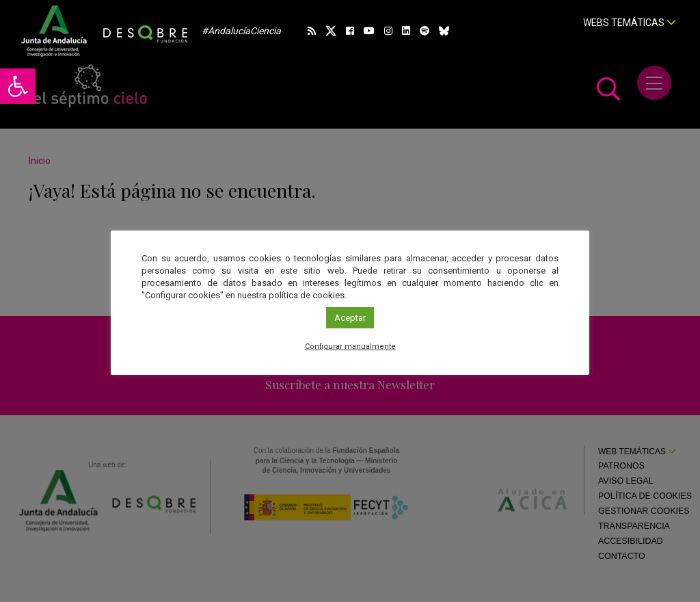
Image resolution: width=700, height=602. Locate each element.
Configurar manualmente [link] (350, 346)
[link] (18, 86)
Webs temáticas (630, 23)
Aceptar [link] (350, 318)
